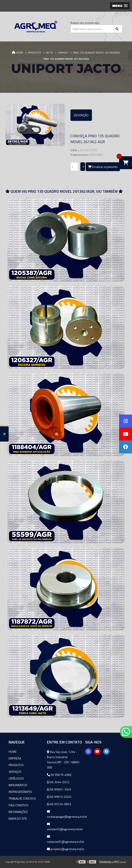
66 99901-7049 (59, 789)
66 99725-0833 (59, 804)
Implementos (18, 785)
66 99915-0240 (59, 797)
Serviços (15, 772)
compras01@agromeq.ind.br (66, 839)
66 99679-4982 (59, 775)
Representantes (20, 792)
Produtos (16, 765)
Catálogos (16, 778)
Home (13, 752)
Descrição (81, 115)
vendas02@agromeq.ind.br (65, 827)
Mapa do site (18, 818)
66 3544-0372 (58, 782)
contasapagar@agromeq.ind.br (66, 814)
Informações (18, 812)
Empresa (15, 758)
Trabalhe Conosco (22, 798)
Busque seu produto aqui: (85, 23)
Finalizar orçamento (103, 167)
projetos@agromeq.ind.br (66, 849)
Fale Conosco (19, 805)
